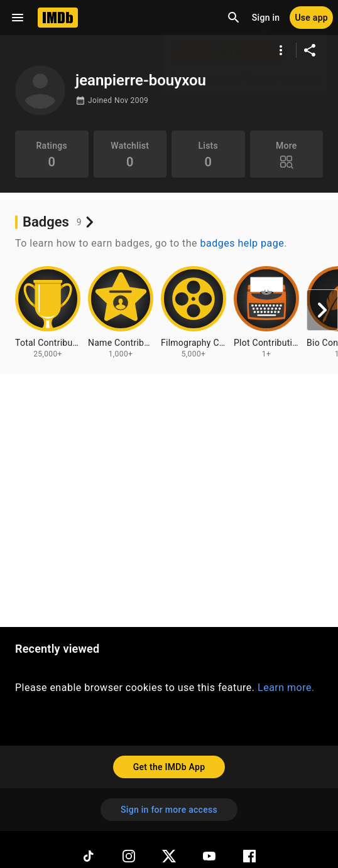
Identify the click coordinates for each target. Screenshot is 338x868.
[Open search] (234, 18)
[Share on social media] (310, 50)
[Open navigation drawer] (18, 18)
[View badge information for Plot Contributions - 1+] (266, 313)
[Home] (58, 18)
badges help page (243, 243)
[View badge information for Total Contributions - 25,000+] (48, 313)
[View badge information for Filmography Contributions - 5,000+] (194, 313)
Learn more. (286, 688)
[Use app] (311, 18)
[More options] (281, 50)
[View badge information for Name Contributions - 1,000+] (121, 313)
